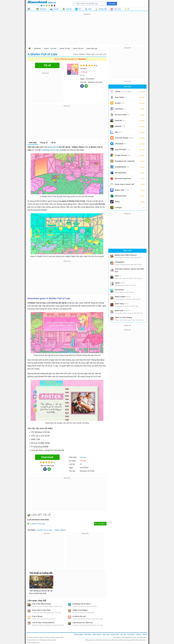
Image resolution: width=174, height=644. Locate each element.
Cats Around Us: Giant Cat (83, 623)
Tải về (53, 143)
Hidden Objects (60, 530)
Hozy (118, 276)
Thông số (44, 143)
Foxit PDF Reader (124, 138)
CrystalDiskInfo (122, 167)
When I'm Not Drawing (123, 317)
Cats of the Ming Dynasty (42, 604)
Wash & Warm (123, 297)
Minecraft (120, 120)
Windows (37, 48)
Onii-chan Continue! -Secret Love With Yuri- (129, 270)
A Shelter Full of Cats (44, 530)
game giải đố (53, 147)
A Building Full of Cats (50, 150)
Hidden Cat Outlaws (80, 610)
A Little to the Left (79, 616)
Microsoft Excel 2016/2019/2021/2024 (123, 197)
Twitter (138, 634)
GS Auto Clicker (122, 115)
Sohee (120, 283)
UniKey (123, 92)
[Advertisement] (87, 31)
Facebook (131, 634)
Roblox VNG (122, 190)
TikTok (117, 202)
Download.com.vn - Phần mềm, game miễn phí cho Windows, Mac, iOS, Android (42, 4)
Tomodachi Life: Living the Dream (125, 162)
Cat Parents (119, 290)
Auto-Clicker (121, 97)
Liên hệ (123, 634)
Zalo (118, 132)
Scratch (120, 103)
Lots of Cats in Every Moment (43, 623)
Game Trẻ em (78, 48)
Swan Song (122, 304)
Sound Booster (122, 149)
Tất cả (30, 9)
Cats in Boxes (37, 616)
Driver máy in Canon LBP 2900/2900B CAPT (124, 185)
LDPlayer (118, 207)
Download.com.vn (29, 49)
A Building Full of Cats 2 (81, 604)
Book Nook (122, 311)
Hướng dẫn (115, 634)
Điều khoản (97, 634)
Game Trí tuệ (65, 48)
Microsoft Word (123, 173)
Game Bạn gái (92, 48)
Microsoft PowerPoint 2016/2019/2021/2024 (123, 179)
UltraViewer (121, 144)
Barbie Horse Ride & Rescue (126, 255)
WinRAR (120, 126)
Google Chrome (122, 155)
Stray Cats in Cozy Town (41, 610)
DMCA (145, 634)
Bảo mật (106, 634)
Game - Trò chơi (50, 48)
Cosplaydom (120, 262)
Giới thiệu (33, 143)
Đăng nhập (79, 634)
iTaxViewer (120, 109)
